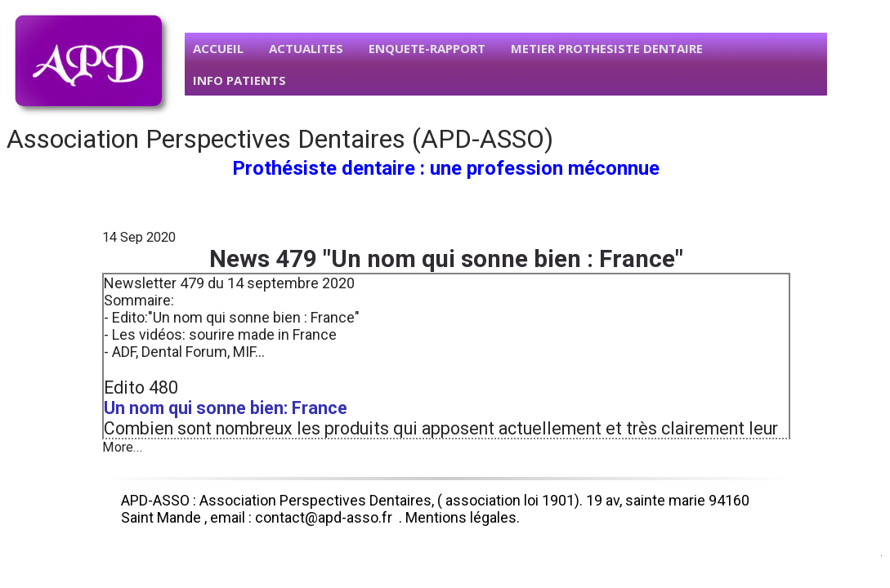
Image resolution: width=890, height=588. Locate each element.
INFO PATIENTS (239, 80)
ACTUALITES (306, 48)
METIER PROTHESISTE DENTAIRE (607, 48)
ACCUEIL (218, 48)
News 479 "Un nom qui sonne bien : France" (446, 259)
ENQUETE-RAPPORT (427, 48)
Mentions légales (461, 517)
